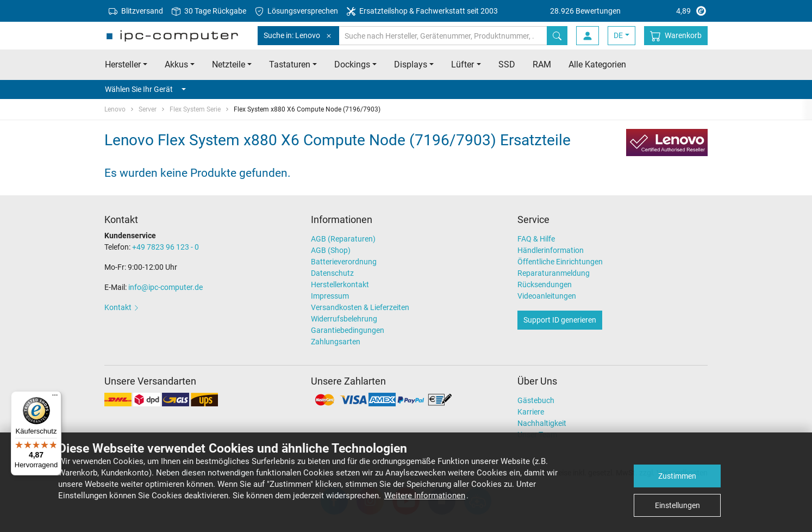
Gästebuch (536, 400)
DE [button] (618, 35)
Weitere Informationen (425, 496)
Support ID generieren (560, 320)
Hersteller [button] (123, 64)
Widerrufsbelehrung (344, 319)
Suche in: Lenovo (298, 36)
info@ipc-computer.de (165, 287)
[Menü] (55, 398)
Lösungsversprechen (296, 11)
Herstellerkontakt (340, 284)
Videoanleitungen (547, 296)
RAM (542, 64)
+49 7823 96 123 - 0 (165, 247)
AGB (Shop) (331, 250)
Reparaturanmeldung (554, 273)
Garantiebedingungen (348, 330)
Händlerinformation (551, 250)
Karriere (531, 412)
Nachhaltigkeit (542, 423)
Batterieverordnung (344, 262)
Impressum (330, 296)
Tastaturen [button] (290, 64)
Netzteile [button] (229, 64)
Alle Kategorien (597, 64)
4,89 (629, 11)
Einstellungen (677, 505)
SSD (507, 64)
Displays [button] (411, 64)
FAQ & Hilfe (536, 239)
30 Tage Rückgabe (209, 11)
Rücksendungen (545, 284)
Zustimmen (677, 476)
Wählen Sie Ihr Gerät (145, 89)
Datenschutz (332, 273)
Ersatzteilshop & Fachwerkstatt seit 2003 (422, 11)
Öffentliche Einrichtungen (560, 262)
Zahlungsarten (336, 342)
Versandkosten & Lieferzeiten (360, 307)
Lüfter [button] (463, 64)
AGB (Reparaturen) (343, 239)
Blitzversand (136, 11)
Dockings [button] (352, 64)
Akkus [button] (176, 64)
